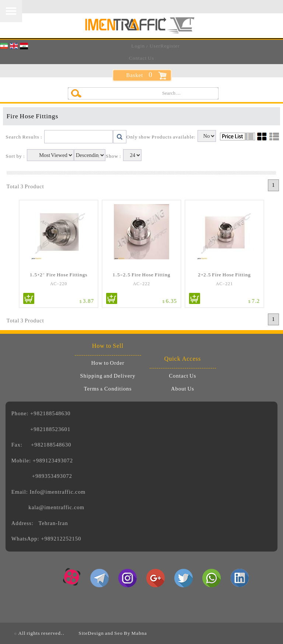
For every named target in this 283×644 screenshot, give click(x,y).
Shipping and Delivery (108, 376)
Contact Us (141, 58)
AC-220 (59, 284)
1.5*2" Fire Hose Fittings (59, 274)
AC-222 (142, 284)
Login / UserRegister (155, 46)
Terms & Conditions (108, 389)
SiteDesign (91, 633)
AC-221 (225, 284)
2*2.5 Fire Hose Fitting (224, 274)
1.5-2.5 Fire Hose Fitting (141, 274)
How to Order (108, 363)
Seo (118, 633)
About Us (183, 389)
